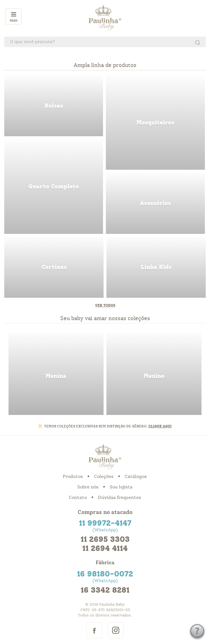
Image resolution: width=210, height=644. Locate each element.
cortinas (54, 267)
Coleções (104, 477)
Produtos (73, 477)
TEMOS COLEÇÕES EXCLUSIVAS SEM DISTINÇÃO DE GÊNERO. (96, 426)
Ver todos (105, 305)
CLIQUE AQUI (160, 426)
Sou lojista (121, 487)
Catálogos (136, 477)
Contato (78, 498)
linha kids (156, 267)
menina (56, 373)
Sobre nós (88, 487)
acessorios (155, 203)
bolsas (54, 106)
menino (154, 373)
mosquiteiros (155, 122)
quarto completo (54, 186)
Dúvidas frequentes (119, 498)
